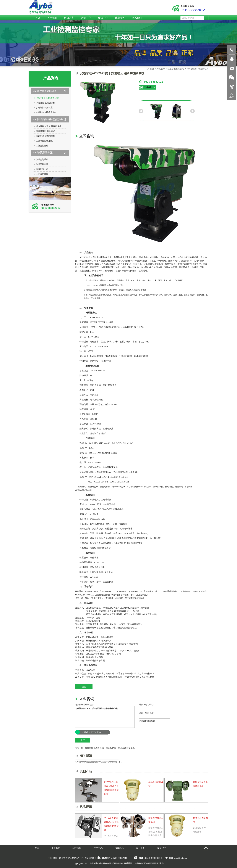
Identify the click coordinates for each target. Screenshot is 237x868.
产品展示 (161, 69)
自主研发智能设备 (176, 69)
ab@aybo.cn (181, 858)
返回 (84, 687)
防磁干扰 (116, 748)
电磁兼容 (97, 748)
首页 (152, 69)
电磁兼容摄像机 (128, 748)
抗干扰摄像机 (87, 748)
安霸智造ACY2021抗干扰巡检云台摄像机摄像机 (105, 717)
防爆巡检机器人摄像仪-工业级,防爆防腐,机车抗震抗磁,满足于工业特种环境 (156, 835)
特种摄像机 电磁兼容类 (198, 69)
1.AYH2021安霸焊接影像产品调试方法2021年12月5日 (99, 762)
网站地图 (128, 863)
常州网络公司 (140, 863)
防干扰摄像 (107, 748)
